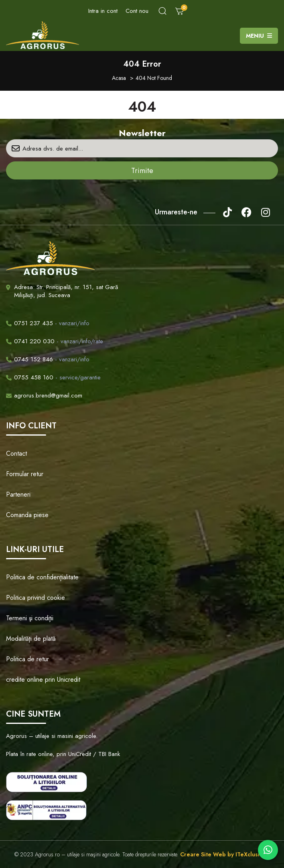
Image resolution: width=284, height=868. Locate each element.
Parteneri (18, 494)
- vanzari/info (48, 323)
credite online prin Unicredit (43, 680)
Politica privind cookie (35, 598)
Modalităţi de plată (31, 639)
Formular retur (25, 474)
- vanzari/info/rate (55, 341)
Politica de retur (27, 659)
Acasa (119, 78)
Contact (16, 453)
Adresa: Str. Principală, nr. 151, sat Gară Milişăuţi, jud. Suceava (66, 291)
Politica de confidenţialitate (42, 577)
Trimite (142, 171)
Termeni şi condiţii (30, 618)
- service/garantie (53, 377)
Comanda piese (27, 515)
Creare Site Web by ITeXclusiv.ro (225, 854)
